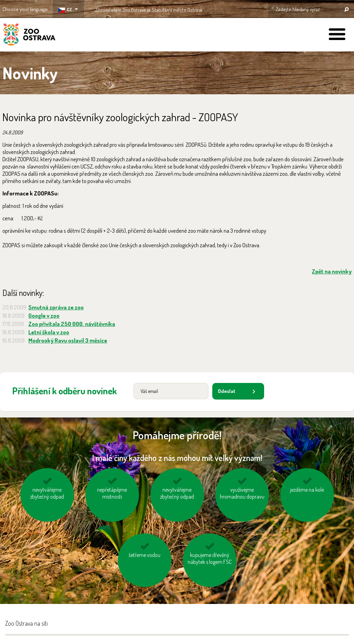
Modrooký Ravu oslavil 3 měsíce (68, 340)
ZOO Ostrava (29, 36)
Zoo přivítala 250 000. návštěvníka (72, 324)
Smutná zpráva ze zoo (56, 307)
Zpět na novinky (332, 271)
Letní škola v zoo (49, 332)
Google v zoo (44, 315)
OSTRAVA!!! (232, 8)
